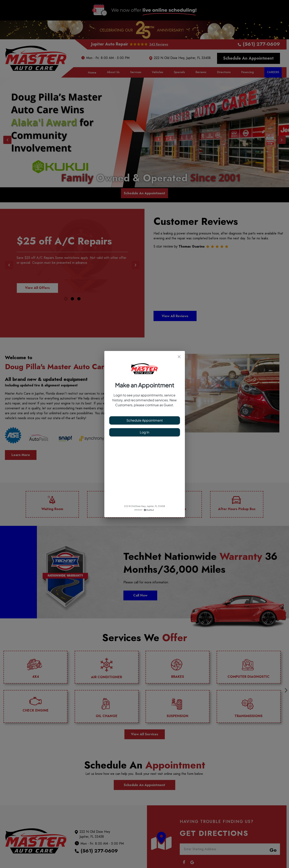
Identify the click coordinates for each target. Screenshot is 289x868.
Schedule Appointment (145, 420)
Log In (145, 432)
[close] (179, 357)
